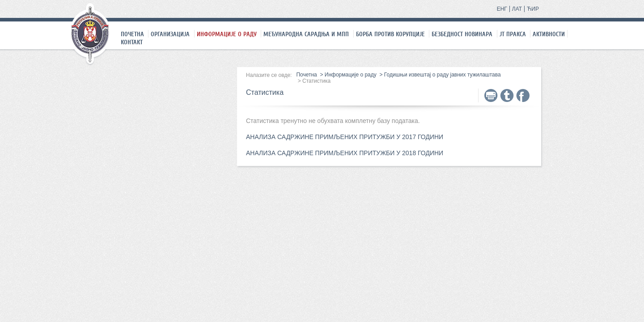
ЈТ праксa (513, 34)
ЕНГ (502, 9)
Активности (549, 34)
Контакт (132, 42)
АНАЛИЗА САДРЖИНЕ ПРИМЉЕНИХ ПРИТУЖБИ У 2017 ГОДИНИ (345, 137)
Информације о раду (227, 34)
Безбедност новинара (462, 34)
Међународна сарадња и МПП (306, 34)
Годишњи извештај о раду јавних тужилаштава (443, 75)
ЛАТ (517, 9)
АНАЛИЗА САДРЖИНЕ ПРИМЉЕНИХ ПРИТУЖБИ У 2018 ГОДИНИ (345, 153)
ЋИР (533, 9)
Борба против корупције (390, 34)
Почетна (132, 34)
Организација (170, 34)
